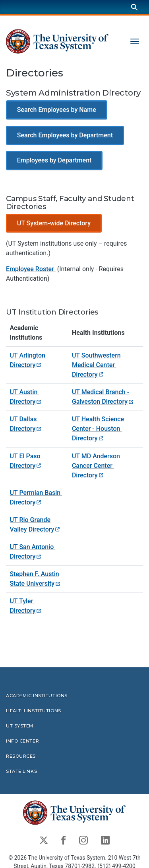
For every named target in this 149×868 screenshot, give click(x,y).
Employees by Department (54, 161)
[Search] (134, 7)
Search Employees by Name (57, 110)
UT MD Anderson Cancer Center (96, 466)
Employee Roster (31, 269)
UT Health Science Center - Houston (98, 429)
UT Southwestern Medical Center (96, 365)
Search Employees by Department (65, 135)
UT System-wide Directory (54, 223)
